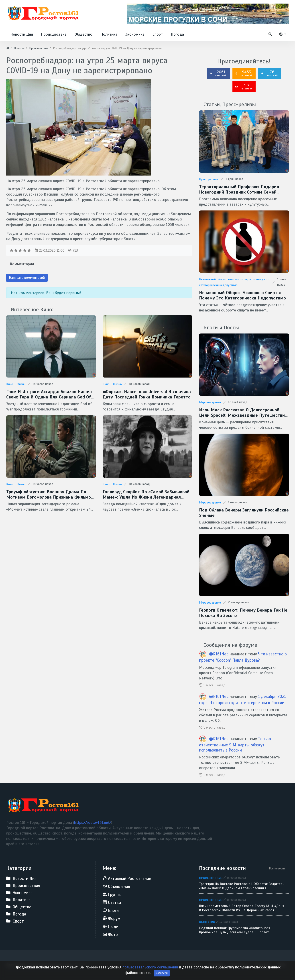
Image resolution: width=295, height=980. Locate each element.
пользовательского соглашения (150, 975)
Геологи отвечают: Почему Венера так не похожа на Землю (243, 613)
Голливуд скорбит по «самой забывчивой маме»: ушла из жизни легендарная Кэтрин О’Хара (146, 495)
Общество (207, 922)
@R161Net (219, 654)
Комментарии (22, 264)
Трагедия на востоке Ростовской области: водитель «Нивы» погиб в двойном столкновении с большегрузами (242, 886)
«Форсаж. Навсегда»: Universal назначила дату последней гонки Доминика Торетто (147, 394)
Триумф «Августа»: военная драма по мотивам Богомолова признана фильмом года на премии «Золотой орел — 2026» (50, 495)
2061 (218, 73)
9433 (244, 73)
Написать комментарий (27, 278)
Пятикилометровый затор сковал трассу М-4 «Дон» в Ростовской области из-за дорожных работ (242, 908)
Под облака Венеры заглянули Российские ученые (244, 513)
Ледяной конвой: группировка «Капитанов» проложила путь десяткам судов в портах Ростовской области (235, 930)
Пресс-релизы (209, 179)
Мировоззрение (210, 402)
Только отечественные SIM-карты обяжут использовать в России (235, 744)
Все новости (277, 868)
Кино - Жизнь (16, 384)
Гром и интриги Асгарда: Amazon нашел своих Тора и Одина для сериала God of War (49, 394)
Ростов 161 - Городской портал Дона (39, 965)
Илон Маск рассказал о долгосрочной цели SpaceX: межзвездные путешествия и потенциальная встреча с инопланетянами (243, 413)
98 (244, 86)
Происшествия (211, 878)
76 (269, 73)
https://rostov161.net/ (93, 822)
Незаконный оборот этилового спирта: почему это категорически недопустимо (242, 295)
